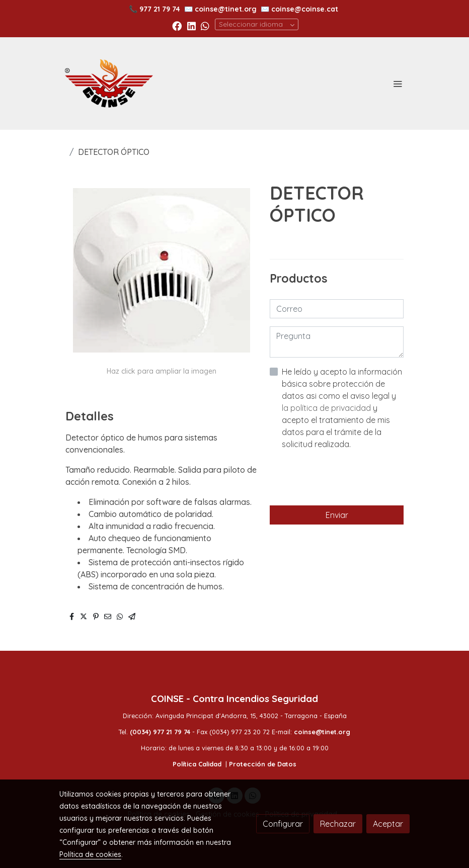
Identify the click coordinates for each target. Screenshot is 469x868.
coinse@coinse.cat (305, 9)
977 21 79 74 (160, 9)
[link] (109, 83)
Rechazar (338, 824)
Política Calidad (197, 764)
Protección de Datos (263, 764)
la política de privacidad (327, 408)
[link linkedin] (191, 25)
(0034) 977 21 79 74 (160, 732)
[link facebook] (177, 25)
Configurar (283, 824)
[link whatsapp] (205, 25)
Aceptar (388, 824)
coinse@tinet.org (226, 9)
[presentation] (346, 478)
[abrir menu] (398, 83)
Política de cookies (90, 854)
